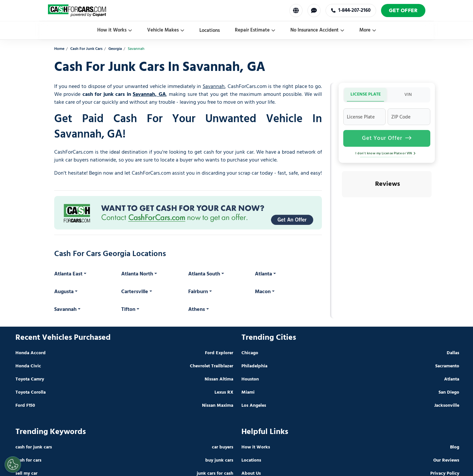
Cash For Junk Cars (86, 49)
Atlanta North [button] (137, 274)
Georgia (115, 49)
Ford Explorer (219, 353)
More (368, 30)
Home (59, 49)
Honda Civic (28, 366)
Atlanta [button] (263, 274)
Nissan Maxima (218, 406)
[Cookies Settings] (13, 465)
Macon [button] (263, 292)
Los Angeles (254, 406)
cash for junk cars (34, 447)
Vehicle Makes (166, 30)
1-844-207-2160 (351, 11)
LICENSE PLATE (366, 94)
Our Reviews (446, 460)
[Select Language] (296, 11)
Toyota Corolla (31, 392)
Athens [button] (197, 310)
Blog (455, 447)
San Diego (449, 392)
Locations (210, 31)
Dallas (453, 353)
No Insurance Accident (317, 30)
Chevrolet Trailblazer (212, 366)
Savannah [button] (65, 310)
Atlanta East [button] (68, 274)
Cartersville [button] (135, 292)
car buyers (223, 447)
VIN (408, 95)
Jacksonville (447, 406)
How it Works (115, 30)
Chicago (250, 353)
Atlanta (452, 379)
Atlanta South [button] (204, 274)
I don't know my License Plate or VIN (387, 153)
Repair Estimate (255, 30)
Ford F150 (25, 406)
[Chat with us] (314, 11)
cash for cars (28, 460)
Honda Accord (31, 353)
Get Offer (403, 10)
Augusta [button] (64, 292)
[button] (342, 204)
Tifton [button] (128, 310)
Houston (250, 379)
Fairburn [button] (198, 292)
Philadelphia (254, 366)
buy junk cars (219, 460)
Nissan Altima (219, 379)
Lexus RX (224, 392)
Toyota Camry (30, 379)
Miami (248, 392)
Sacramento (447, 366)
